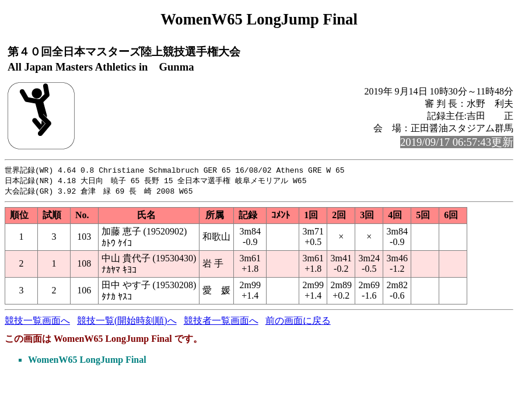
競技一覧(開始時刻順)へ (127, 322)
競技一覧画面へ (37, 322)
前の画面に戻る (298, 322)
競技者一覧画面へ (221, 322)
